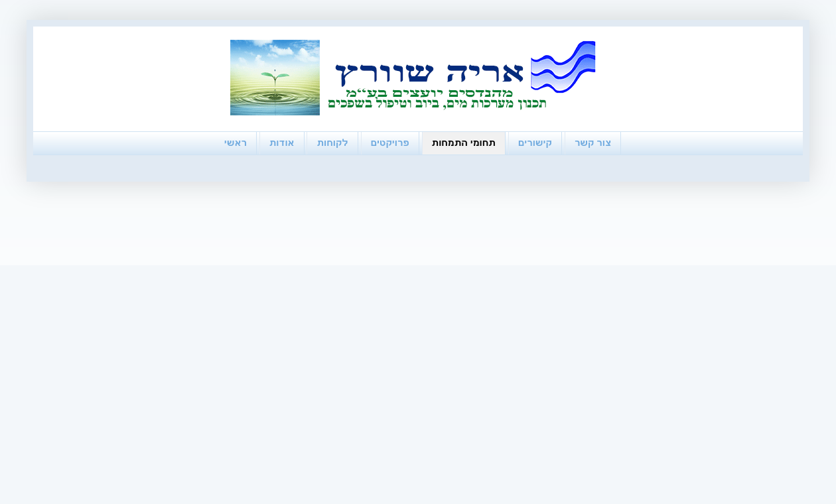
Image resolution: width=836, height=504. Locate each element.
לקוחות (332, 143)
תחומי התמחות (464, 143)
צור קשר (593, 143)
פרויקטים (390, 143)
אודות (282, 143)
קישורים (535, 143)
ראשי (236, 143)
